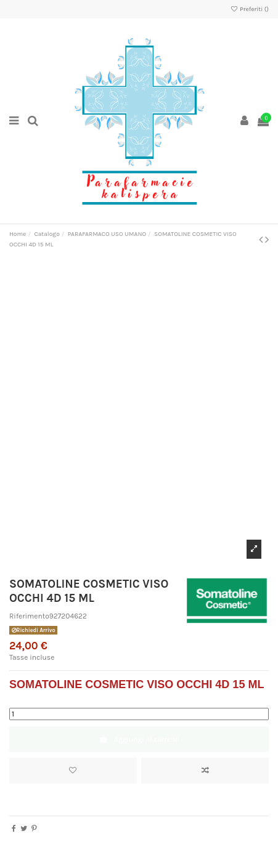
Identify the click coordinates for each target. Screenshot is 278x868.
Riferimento (29, 616)
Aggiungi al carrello (139, 739)
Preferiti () (249, 9)
